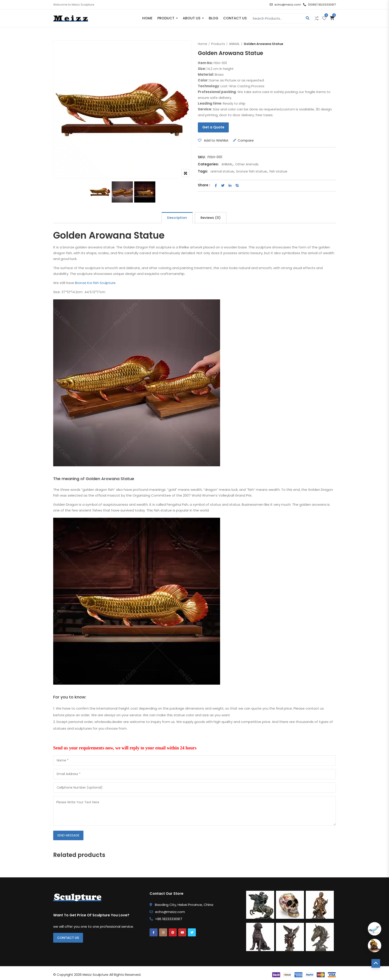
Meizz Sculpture (95, 975)
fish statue (278, 171)
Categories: (208, 164)
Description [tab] (177, 218)
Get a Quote (213, 127)
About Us (192, 18)
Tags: (203, 171)
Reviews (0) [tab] (211, 218)
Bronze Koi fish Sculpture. (96, 283)
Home (147, 18)
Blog (214, 18)
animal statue (222, 171)
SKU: (202, 157)
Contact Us (235, 18)
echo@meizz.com (285, 5)
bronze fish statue (252, 171)
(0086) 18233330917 (319, 5)
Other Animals (247, 164)
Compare (246, 140)
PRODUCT (166, 18)
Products (218, 44)
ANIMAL (234, 44)
